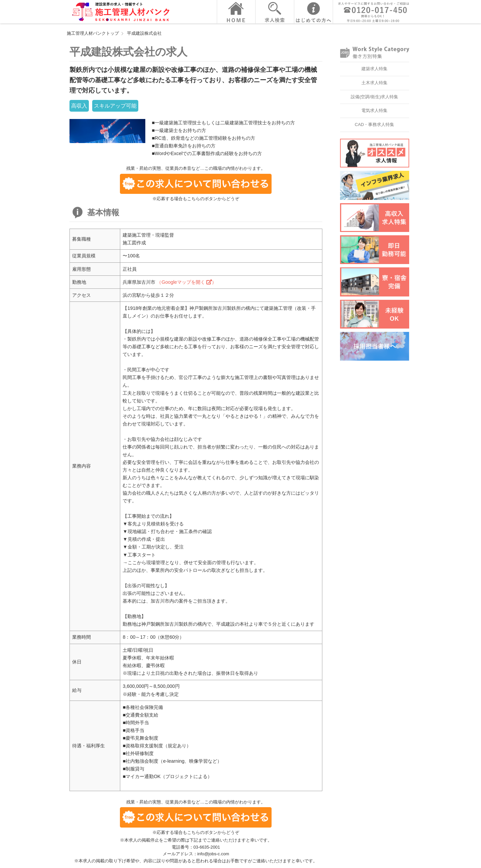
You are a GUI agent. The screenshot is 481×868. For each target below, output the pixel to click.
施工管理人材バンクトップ (93, 33)
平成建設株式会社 (144, 33)
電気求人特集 (374, 110)
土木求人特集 (374, 83)
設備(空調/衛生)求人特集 (374, 97)
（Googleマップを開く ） (186, 282)
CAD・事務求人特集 (374, 125)
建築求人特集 (374, 69)
